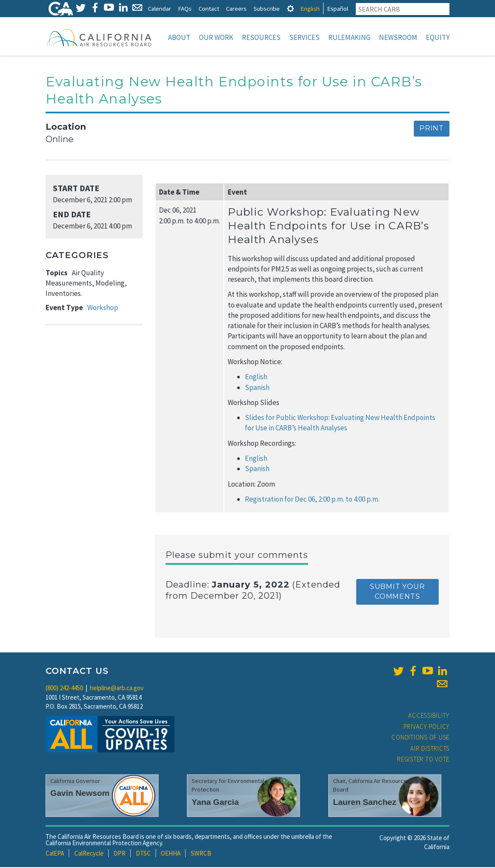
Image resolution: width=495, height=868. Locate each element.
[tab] (290, 8)
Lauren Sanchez (365, 803)
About (179, 37)
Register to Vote (423, 760)
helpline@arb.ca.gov (117, 689)
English (310, 8)
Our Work (216, 37)
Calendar (159, 8)
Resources (261, 37)
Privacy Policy (427, 727)
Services (304, 37)
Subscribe (267, 8)
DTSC (143, 854)
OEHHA (171, 854)
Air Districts (430, 749)
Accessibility (429, 716)
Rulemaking (349, 37)
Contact (209, 8)
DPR (119, 854)
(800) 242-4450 (64, 689)
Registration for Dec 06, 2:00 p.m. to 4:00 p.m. (312, 500)
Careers (236, 8)
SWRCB (201, 854)
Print (432, 129)
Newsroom (398, 37)
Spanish (257, 388)
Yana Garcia (215, 803)
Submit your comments (397, 592)
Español (338, 8)
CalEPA (55, 854)
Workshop (103, 308)
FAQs (185, 8)
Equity (438, 37)
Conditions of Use (420, 738)
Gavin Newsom (80, 794)
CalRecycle (89, 854)
